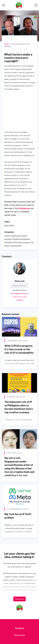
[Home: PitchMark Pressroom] (19, 5)
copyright (8, 239)
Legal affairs (9, 225)
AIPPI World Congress (21, 242)
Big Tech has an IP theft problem (18, 516)
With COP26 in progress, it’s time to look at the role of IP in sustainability (19, 349)
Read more (19, 599)
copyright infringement (21, 239)
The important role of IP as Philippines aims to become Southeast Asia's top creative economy (19, 407)
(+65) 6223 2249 (19, 297)
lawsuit (7, 236)
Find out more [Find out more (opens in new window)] (19, 635)
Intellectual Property (19, 236)
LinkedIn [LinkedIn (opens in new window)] (20, 300)
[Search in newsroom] (36, 5)
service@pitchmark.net (19, 293)
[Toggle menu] (4, 5)
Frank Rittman (16, 246)
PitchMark (8, 242)
